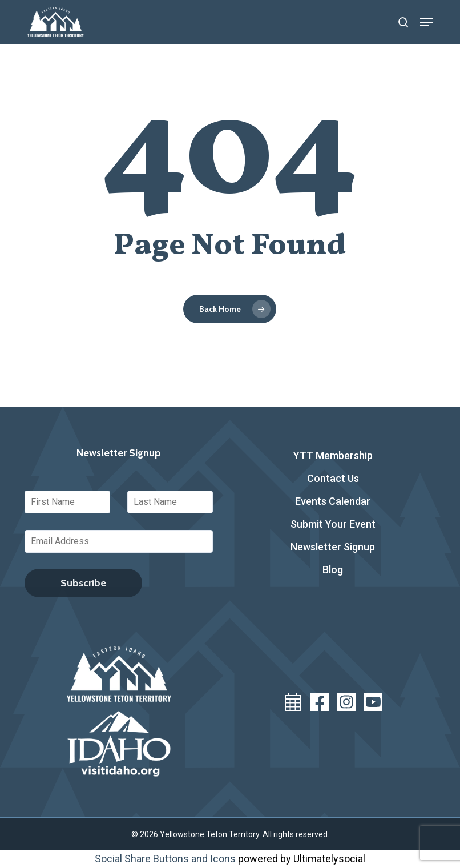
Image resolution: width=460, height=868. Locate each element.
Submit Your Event (333, 524)
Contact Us (333, 478)
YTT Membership (333, 455)
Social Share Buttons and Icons (165, 859)
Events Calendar (333, 501)
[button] (426, 22)
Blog (333, 570)
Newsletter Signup (333, 547)
